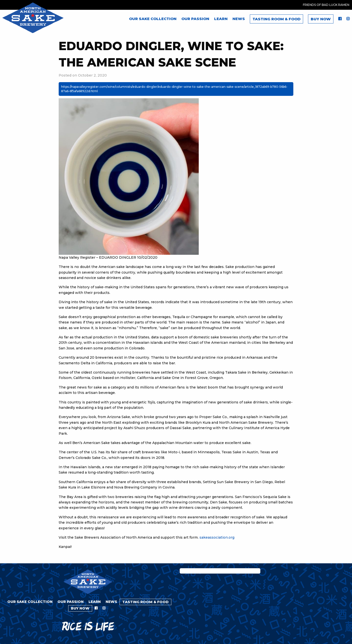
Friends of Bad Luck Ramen (326, 5)
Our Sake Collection (153, 19)
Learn (221, 19)
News (239, 19)
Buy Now (321, 19)
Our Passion (195, 19)
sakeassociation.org (217, 537)
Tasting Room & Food (276, 19)
